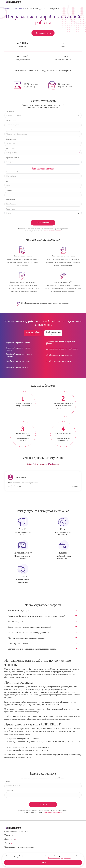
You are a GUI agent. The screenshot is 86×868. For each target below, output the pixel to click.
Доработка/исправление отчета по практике (19, 355)
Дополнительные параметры (43, 168)
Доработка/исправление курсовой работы (62, 349)
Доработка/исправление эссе (17, 367)
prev (39, 501)
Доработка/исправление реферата (59, 355)
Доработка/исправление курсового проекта (19, 349)
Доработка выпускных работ (53, 333)
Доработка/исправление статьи (18, 361)
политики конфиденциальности (52, 231)
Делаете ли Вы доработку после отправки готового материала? (36, 616)
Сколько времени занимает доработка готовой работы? (32, 649)
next (47, 501)
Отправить (43, 804)
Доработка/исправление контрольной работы (61, 343)
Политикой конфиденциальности (59, 858)
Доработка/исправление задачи (18, 343)
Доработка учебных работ (33, 333)
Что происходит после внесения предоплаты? (28, 632)
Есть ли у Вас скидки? (18, 643)
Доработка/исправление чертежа (59, 361)
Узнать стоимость (44, 33)
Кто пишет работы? (17, 621)
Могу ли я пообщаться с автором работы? (27, 638)
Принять (43, 863)
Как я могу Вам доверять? (20, 610)
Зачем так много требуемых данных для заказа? (29, 627)
